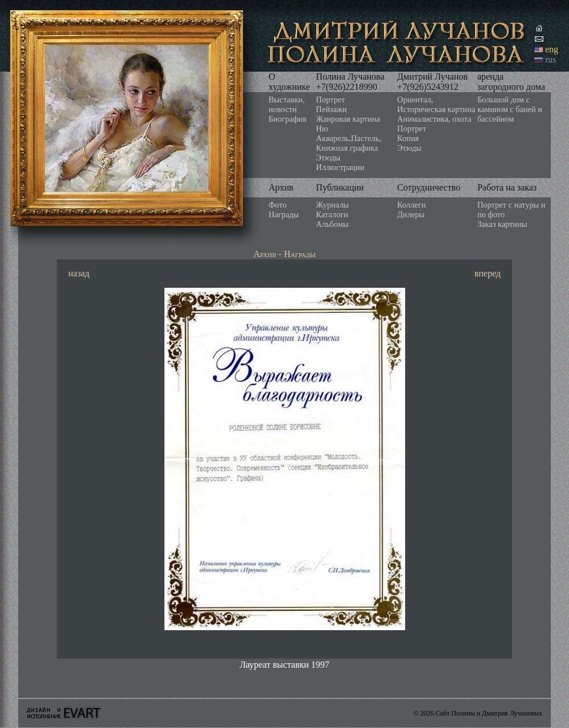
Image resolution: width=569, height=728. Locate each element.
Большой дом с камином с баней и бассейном (510, 109)
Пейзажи (331, 109)
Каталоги (332, 214)
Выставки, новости (287, 104)
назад (79, 273)
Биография (287, 119)
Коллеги (411, 205)
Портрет (330, 100)
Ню (322, 129)
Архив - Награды (284, 254)
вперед (488, 273)
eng (552, 49)
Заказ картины (502, 224)
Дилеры (411, 214)
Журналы (332, 205)
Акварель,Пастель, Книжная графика (349, 143)
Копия (408, 138)
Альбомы (332, 224)
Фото (278, 205)
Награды (284, 214)
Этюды (328, 158)
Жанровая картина (348, 119)
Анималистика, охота (434, 119)
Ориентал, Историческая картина (436, 104)
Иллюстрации (340, 167)
